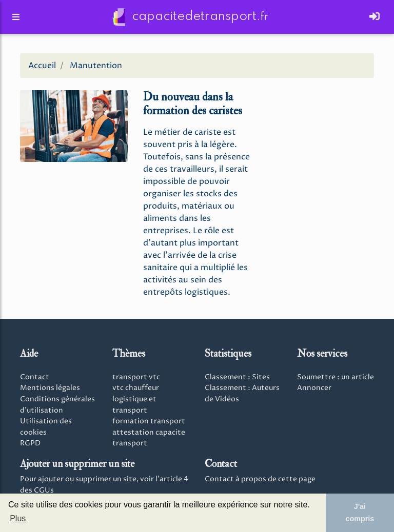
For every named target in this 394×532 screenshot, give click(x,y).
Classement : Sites (237, 377)
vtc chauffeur (136, 388)
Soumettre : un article (336, 377)
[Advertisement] (320, 137)
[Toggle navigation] (375, 19)
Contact (35, 377)
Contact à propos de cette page (260, 479)
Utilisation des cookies (46, 427)
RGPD (30, 443)
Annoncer (314, 388)
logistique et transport (134, 405)
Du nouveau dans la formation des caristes (193, 104)
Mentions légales (50, 388)
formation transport (149, 421)
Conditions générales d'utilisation (57, 405)
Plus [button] (18, 518)
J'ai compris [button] (360, 513)
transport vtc (136, 377)
